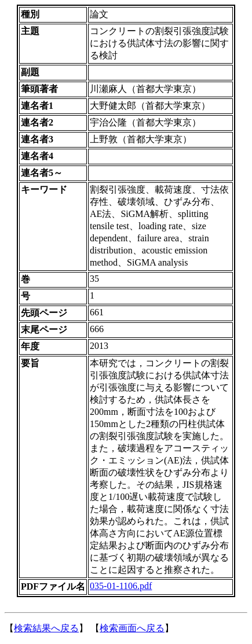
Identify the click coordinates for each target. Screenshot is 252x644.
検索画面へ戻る (132, 628)
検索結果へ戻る (46, 628)
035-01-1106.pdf (121, 586)
